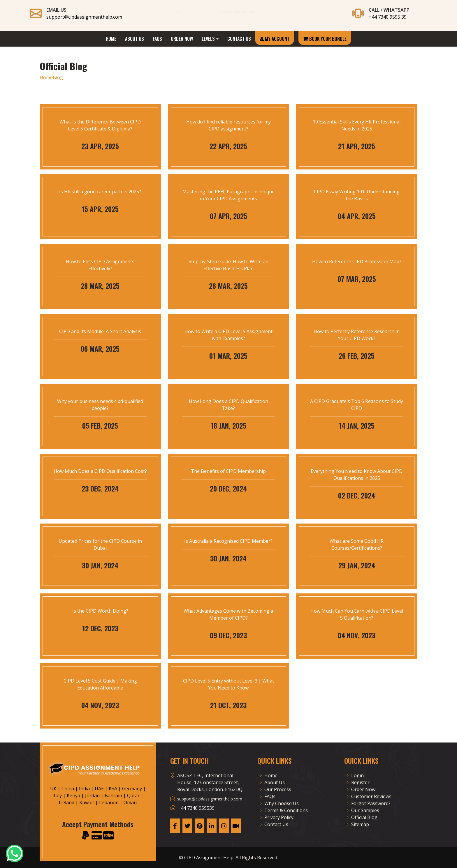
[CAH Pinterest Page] (200, 826)
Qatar (133, 795)
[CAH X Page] (187, 826)
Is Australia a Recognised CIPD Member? (228, 541)
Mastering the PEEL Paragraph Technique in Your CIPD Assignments (228, 195)
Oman (130, 802)
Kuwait (87, 802)
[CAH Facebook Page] (175, 826)
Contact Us (239, 39)
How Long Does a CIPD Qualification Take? (228, 405)
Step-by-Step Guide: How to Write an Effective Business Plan (228, 265)
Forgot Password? (367, 803)
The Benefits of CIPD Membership (228, 471)
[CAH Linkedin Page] (212, 826)
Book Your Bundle (325, 39)
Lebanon (109, 802)
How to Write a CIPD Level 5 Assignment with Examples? (228, 335)
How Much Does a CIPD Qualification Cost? (100, 471)
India (84, 789)
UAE (99, 789)
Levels (208, 39)
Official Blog (361, 817)
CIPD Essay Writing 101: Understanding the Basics (357, 195)
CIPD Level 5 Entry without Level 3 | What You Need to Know (228, 684)
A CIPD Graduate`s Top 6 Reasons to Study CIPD (357, 405)
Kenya (73, 795)
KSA (113, 789)
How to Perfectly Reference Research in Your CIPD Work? (357, 335)
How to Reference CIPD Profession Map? (357, 261)
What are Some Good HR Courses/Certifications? (357, 545)
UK (53, 789)
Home (111, 39)
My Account (275, 39)
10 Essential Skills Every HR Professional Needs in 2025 (357, 125)
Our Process (274, 789)
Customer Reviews (368, 796)
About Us (135, 39)
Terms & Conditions (283, 810)
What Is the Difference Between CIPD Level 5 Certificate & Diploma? (100, 125)
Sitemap (357, 824)
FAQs (157, 39)
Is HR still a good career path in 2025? (100, 192)
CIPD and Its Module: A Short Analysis (100, 331)
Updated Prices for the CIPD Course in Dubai (100, 545)
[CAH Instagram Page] (224, 826)
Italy (57, 795)
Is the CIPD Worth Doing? (100, 611)
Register (357, 782)
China (68, 789)
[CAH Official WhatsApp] (15, 853)
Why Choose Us (278, 803)
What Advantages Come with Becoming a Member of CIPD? (228, 614)
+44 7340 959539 (196, 808)
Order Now (182, 39)
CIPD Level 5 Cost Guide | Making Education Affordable (100, 684)
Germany (132, 789)
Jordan (92, 795)
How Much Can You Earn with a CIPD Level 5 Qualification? (357, 614)
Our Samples (362, 810)
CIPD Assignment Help (209, 858)
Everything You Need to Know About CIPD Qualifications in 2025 (357, 475)
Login (354, 775)
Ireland (67, 802)
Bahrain (113, 795)
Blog (58, 77)
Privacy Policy (275, 817)
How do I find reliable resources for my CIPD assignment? (228, 125)
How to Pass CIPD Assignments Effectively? (100, 265)
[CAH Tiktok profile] (236, 826)
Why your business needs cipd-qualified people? (100, 405)
